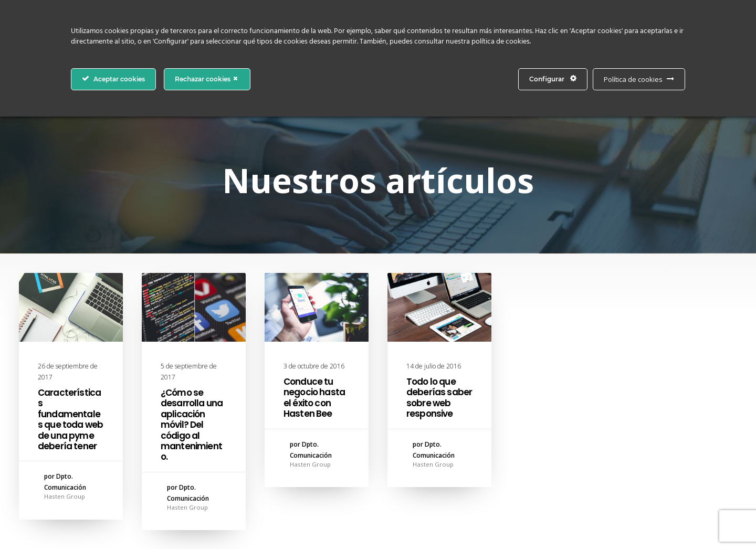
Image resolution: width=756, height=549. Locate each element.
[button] (71, 307)
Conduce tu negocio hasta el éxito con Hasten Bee (314, 398)
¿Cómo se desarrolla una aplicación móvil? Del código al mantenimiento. (192, 425)
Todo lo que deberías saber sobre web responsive (439, 398)
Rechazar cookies (207, 79)
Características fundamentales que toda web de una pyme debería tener (70, 419)
